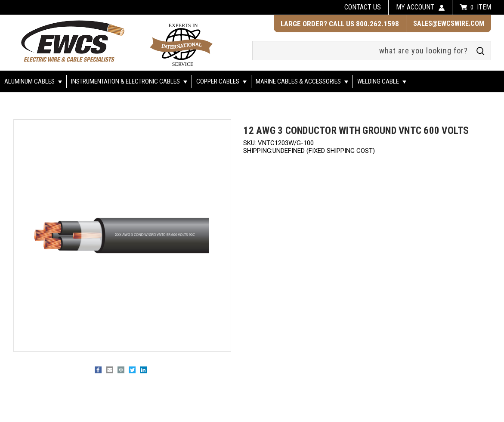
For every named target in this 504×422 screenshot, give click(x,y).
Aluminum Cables (33, 81)
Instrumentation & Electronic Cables (129, 81)
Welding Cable (382, 81)
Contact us (363, 7)
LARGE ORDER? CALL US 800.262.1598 (340, 24)
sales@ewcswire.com (449, 23)
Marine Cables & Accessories (302, 81)
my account (415, 7)
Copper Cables (221, 81)
